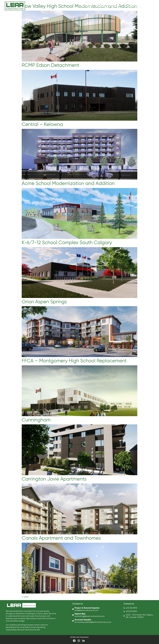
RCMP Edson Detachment (50, 65)
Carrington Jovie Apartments (54, 479)
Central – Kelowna (42, 124)
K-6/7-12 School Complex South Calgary (67, 242)
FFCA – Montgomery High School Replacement (74, 361)
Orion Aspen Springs (44, 302)
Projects (115, 6)
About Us (87, 6)
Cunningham (36, 420)
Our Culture (131, 6)
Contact (147, 6)
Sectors (101, 6)
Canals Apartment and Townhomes (61, 538)
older (25, 597)
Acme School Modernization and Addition (68, 183)
